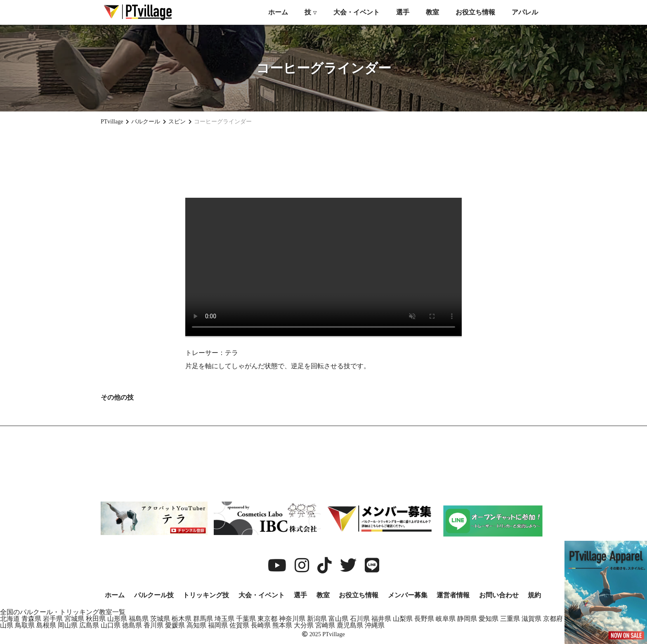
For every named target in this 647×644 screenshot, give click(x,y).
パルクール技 (154, 595)
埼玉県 (224, 619)
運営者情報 (453, 595)
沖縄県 (375, 625)
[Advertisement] (323, 161)
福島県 (139, 619)
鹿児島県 (350, 625)
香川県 (153, 625)
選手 (403, 12)
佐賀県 (239, 625)
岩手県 (53, 619)
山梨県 (403, 619)
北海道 (10, 619)
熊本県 (282, 625)
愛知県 (489, 619)
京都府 (553, 619)
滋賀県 (531, 619)
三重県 (510, 619)
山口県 (111, 625)
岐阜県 (446, 619)
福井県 (381, 619)
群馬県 (203, 619)
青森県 (31, 619)
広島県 (89, 625)
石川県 (360, 619)
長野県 (424, 619)
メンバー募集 (408, 595)
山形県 (117, 619)
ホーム (278, 12)
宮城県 (74, 619)
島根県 (46, 625)
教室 (432, 12)
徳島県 (132, 625)
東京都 (267, 619)
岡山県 (68, 625)
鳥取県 (25, 625)
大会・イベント (357, 12)
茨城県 (160, 619)
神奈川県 (292, 619)
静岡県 (467, 619)
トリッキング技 (206, 595)
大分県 (304, 625)
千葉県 (246, 619)
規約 (534, 595)
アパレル (525, 12)
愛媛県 (175, 625)
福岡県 (218, 625)
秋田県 (96, 619)
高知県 (196, 625)
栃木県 (182, 619)
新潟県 (317, 619)
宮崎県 (325, 625)
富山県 (338, 619)
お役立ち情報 (475, 12)
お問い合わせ (499, 595)
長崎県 (261, 625)
